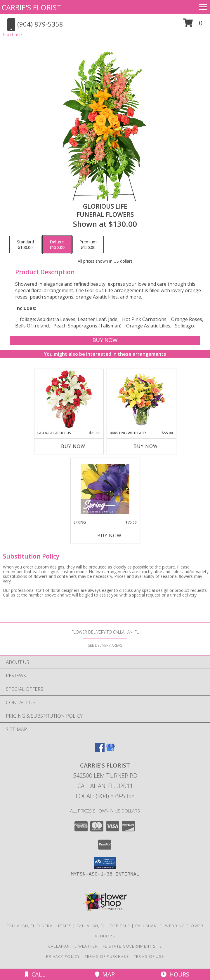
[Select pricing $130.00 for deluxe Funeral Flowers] (57, 245)
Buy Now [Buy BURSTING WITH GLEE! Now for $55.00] (146, 446)
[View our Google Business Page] (110, 750)
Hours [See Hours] (175, 974)
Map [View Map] (105, 974)
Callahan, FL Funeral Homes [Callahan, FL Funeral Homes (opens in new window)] (39, 926)
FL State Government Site (132, 946)
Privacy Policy (63, 956)
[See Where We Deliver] (105, 645)
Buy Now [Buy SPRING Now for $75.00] (109, 536)
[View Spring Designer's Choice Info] (105, 489)
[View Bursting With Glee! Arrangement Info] (141, 400)
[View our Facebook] (100, 750)
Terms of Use (149, 956)
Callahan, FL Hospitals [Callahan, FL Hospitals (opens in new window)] (103, 926)
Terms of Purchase (107, 956)
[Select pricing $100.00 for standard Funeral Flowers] (25, 245)
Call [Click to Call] (35, 974)
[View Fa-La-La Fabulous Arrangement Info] (69, 400)
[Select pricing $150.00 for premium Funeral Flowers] (88, 245)
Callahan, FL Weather (73, 946)
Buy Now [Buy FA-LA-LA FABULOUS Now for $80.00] (73, 446)
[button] (193, 25)
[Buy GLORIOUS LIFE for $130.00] (105, 340)
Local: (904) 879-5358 (105, 796)
